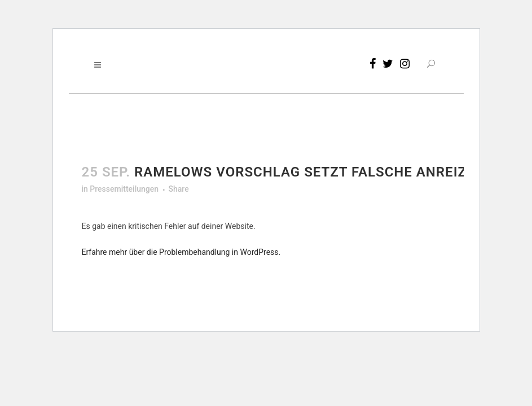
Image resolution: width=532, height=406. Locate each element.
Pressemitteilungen (124, 189)
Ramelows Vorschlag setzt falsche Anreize (305, 172)
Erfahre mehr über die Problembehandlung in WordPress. (181, 252)
